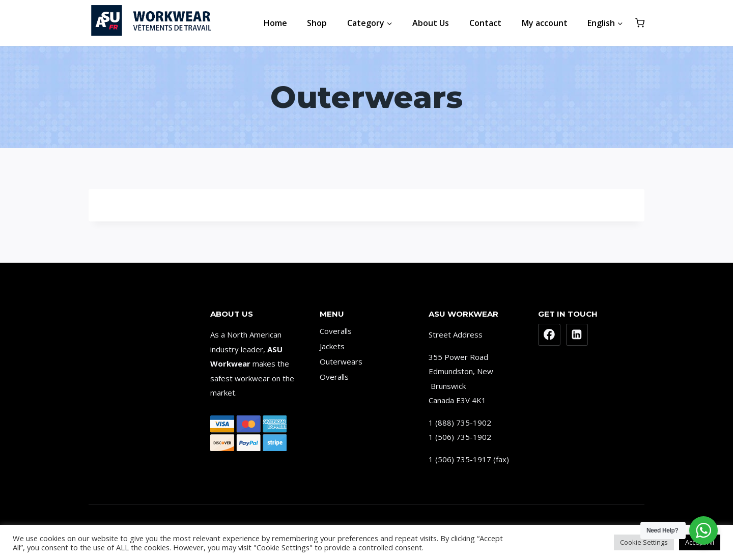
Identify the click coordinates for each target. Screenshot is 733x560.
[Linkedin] (577, 335)
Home (275, 23)
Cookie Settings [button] (644, 542)
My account (545, 23)
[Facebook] (549, 335)
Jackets (332, 346)
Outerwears (341, 361)
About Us (431, 23)
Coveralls (336, 331)
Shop (317, 23)
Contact (485, 23)
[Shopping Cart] (640, 23)
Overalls (334, 377)
